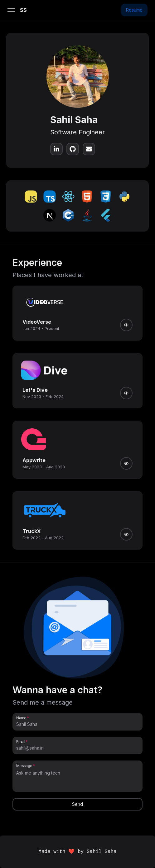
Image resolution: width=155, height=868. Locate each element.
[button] (78, 630)
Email (21, 741)
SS (23, 10)
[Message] (77, 779)
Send (77, 804)
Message (24, 766)
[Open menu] (11, 10)
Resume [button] (134, 10)
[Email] (77, 748)
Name (21, 718)
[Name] (77, 724)
